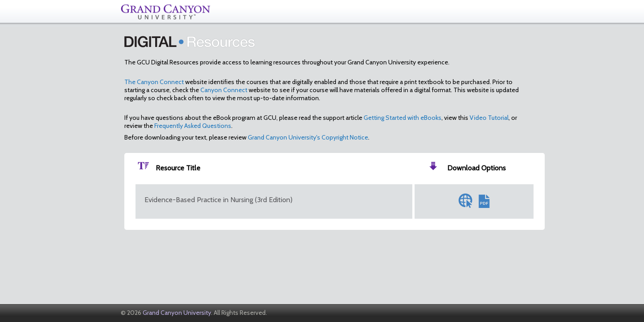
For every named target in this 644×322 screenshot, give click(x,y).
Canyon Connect (224, 90)
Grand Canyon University (177, 313)
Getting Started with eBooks (402, 118)
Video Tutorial (489, 118)
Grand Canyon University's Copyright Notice (308, 137)
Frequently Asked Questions (193, 126)
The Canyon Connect (154, 82)
